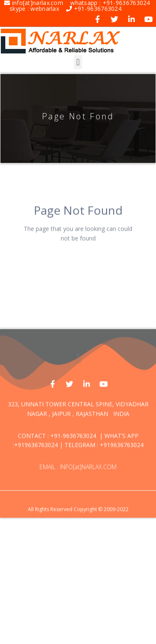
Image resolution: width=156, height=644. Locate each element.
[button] (78, 62)
